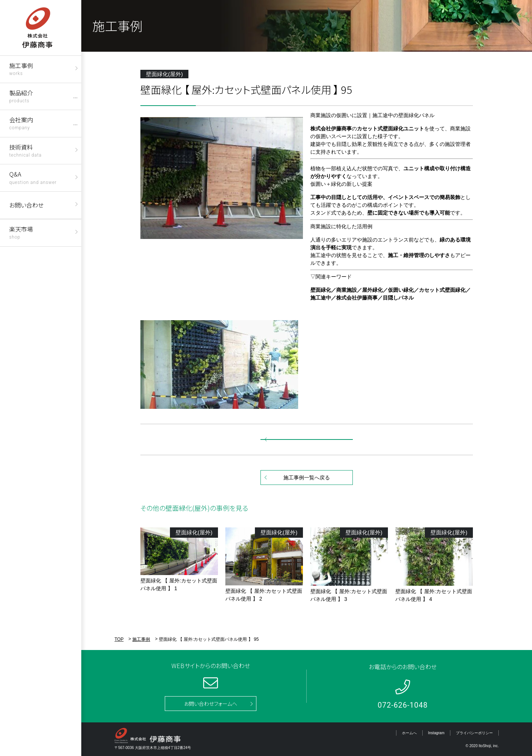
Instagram (436, 733)
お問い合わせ (26, 205)
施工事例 (21, 69)
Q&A (33, 177)
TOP (119, 639)
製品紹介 (21, 96)
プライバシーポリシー (474, 733)
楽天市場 (21, 232)
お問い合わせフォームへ (211, 704)
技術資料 (25, 150)
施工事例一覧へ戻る (307, 478)
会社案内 (21, 123)
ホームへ (409, 733)
